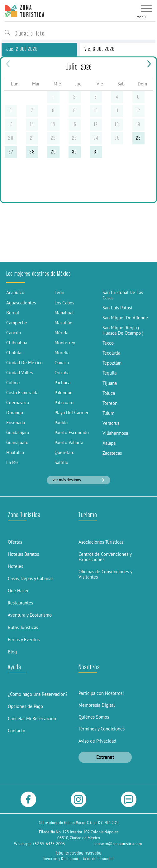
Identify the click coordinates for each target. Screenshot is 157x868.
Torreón (110, 403)
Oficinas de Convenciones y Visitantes (105, 574)
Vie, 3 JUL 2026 (99, 49)
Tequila (109, 373)
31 (96, 152)
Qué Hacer (18, 591)
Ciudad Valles (19, 373)
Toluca (109, 393)
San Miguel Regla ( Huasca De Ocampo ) (123, 330)
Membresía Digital (97, 705)
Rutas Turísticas (23, 627)
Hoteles (15, 566)
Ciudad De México (24, 363)
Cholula (14, 353)
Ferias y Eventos (24, 640)
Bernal (13, 313)
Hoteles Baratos (23, 554)
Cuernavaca (18, 402)
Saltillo (61, 462)
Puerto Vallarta (69, 442)
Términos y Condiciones (102, 729)
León (59, 292)
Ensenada (16, 422)
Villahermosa (115, 433)
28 (32, 152)
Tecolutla (111, 353)
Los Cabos (64, 303)
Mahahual (64, 313)
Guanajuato (17, 442)
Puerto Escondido (72, 432)
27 (11, 152)
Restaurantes (20, 603)
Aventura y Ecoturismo (30, 615)
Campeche (17, 323)
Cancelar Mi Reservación (32, 718)
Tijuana (110, 383)
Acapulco (15, 292)
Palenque (64, 393)
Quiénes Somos (94, 717)
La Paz (12, 462)
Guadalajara (18, 432)
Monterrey (65, 343)
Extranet (105, 757)
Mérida (61, 333)
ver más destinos (79, 480)
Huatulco (15, 452)
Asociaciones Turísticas (101, 542)
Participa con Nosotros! (101, 693)
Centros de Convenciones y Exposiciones (105, 557)
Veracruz (111, 423)
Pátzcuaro (64, 402)
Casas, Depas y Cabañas (31, 578)
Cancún (14, 333)
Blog (12, 652)
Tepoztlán (112, 363)
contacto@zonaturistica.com (118, 844)
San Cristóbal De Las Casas (123, 295)
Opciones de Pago (25, 706)
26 (138, 138)
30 (75, 152)
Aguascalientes (21, 303)
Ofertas (15, 542)
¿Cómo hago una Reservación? (38, 694)
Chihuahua (17, 343)
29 (53, 152)
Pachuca (62, 383)
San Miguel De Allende (125, 318)
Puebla (61, 422)
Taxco (108, 343)
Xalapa (109, 443)
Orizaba (62, 373)
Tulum (108, 413)
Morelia (62, 353)
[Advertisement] (78, 215)
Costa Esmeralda (22, 393)
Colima (13, 383)
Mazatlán (63, 323)
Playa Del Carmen (72, 412)
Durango (15, 412)
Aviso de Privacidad (97, 741)
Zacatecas (112, 453)
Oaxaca (62, 363)
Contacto (17, 731)
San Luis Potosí (117, 308)
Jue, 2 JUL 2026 (22, 49)
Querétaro (64, 452)
